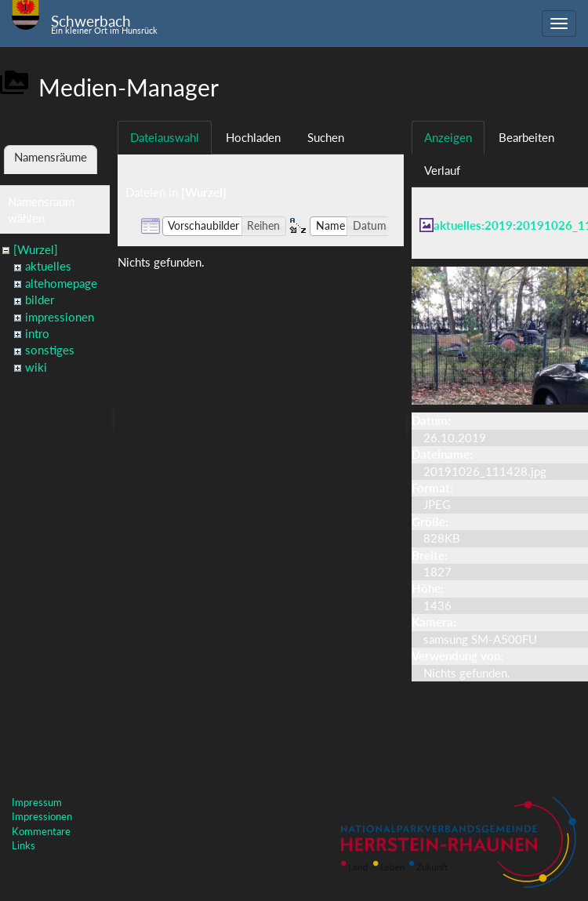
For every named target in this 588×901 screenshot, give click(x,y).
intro (37, 333)
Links (24, 845)
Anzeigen (448, 137)
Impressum (37, 802)
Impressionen (42, 816)
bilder (40, 300)
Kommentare (41, 831)
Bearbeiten (526, 137)
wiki (36, 367)
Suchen (326, 137)
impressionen (60, 317)
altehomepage (61, 283)
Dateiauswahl (165, 137)
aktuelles (48, 266)
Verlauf (442, 170)
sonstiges (50, 350)
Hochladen (253, 137)
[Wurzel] (36, 249)
